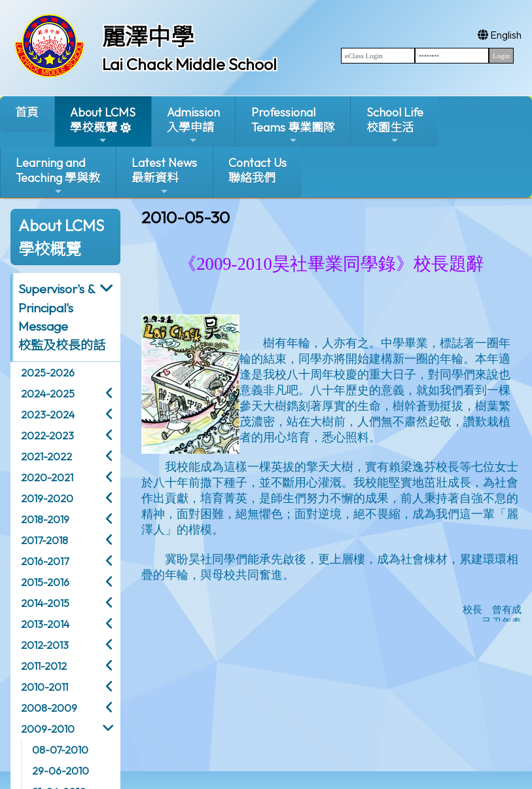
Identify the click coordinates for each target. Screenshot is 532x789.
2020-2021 (47, 477)
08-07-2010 (60, 750)
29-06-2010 (61, 771)
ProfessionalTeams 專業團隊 (293, 125)
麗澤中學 (148, 37)
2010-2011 (44, 687)
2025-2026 (48, 373)
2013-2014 (45, 624)
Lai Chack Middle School (189, 64)
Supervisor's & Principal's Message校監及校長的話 (62, 317)
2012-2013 (45, 645)
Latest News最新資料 (164, 176)
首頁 (27, 112)
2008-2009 (49, 708)
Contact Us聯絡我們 (257, 170)
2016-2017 (45, 561)
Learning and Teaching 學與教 (58, 176)
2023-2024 (48, 414)
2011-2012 (44, 666)
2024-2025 (48, 394)
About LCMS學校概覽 (103, 125)
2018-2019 (45, 519)
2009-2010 (48, 729)
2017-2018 (44, 540)
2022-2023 (47, 435)
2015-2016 (45, 582)
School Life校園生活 (395, 125)
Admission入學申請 (193, 125)
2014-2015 (45, 603)
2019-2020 (47, 498)
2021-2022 (46, 456)
